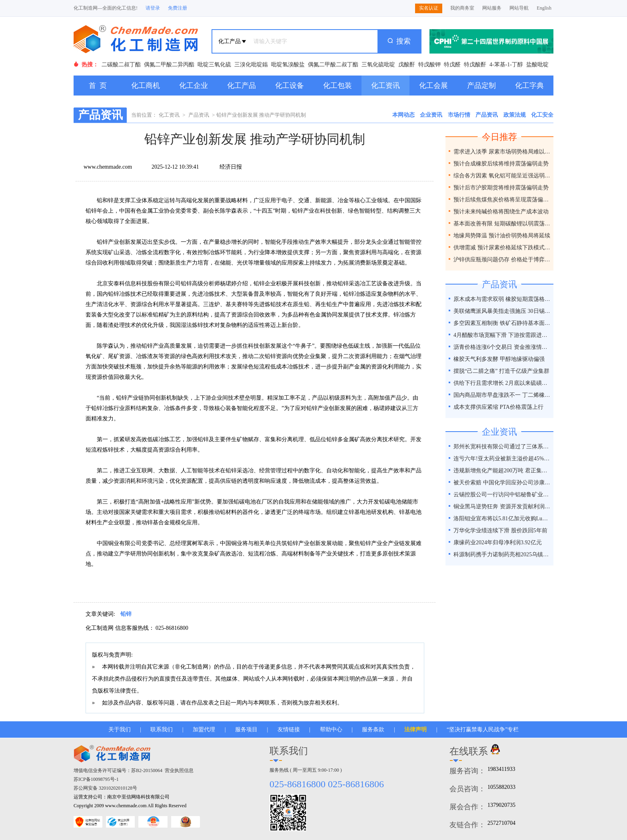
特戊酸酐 (475, 65)
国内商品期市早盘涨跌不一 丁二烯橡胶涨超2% (502, 395)
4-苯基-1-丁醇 (506, 65)
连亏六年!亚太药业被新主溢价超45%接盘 (502, 459)
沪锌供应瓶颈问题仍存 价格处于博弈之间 (502, 260)
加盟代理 (204, 730)
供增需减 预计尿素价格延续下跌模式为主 (502, 248)
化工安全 (542, 115)
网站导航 (519, 8)
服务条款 (373, 730)
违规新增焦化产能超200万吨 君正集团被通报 (502, 471)
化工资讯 (385, 86)
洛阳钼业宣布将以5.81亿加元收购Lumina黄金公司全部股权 (502, 519)
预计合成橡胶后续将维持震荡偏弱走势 (501, 164)
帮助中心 (331, 730)
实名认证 (429, 8)
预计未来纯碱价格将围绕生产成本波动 (501, 212)
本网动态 (403, 115)
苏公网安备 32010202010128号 (105, 788)
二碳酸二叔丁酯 (121, 65)
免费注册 (178, 8)
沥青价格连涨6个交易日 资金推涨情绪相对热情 (502, 347)
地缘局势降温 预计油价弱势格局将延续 (502, 236)
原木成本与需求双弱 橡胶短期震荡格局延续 (502, 299)
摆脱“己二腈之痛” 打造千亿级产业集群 (501, 371)
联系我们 (162, 730)
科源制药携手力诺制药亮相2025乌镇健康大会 (502, 554)
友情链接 (289, 730)
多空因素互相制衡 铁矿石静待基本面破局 (502, 323)
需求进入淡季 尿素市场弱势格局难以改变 (502, 152)
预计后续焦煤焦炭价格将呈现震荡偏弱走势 (502, 200)
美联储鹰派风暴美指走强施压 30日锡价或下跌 (502, 311)
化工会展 (433, 86)
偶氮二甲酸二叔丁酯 (333, 65)
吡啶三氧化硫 (214, 65)
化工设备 (290, 86)
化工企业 (194, 86)
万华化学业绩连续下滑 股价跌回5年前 (500, 530)
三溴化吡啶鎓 (251, 65)
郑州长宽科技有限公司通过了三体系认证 (502, 447)
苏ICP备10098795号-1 (96, 779)
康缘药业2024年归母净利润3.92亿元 (498, 542)
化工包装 (337, 86)
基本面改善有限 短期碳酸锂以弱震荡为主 (502, 224)
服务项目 (246, 730)
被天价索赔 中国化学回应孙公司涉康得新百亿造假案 (502, 483)
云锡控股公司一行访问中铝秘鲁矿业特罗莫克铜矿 (502, 495)
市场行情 (459, 115)
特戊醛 (452, 65)
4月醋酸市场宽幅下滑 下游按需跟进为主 (502, 335)
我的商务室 (462, 8)
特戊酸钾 (429, 65)
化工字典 (529, 86)
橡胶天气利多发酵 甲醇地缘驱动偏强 (499, 359)
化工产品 (242, 86)
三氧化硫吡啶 (378, 65)
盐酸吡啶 (537, 65)
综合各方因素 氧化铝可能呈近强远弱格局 (502, 176)
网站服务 (492, 8)
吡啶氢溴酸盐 (288, 65)
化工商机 (146, 86)
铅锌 (126, 614)
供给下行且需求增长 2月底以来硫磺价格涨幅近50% (502, 383)
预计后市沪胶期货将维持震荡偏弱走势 (501, 188)
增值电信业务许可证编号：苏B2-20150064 (118, 770)
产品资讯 (199, 115)
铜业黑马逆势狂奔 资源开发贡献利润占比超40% (502, 507)
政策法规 (515, 115)
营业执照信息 (179, 770)
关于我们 (120, 730)
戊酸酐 (407, 65)
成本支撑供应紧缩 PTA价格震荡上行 (498, 407)
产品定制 (481, 86)
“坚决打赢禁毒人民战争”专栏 (483, 730)
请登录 (153, 8)
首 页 (98, 86)
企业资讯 (431, 115)
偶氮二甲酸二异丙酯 (169, 65)
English (544, 8)
